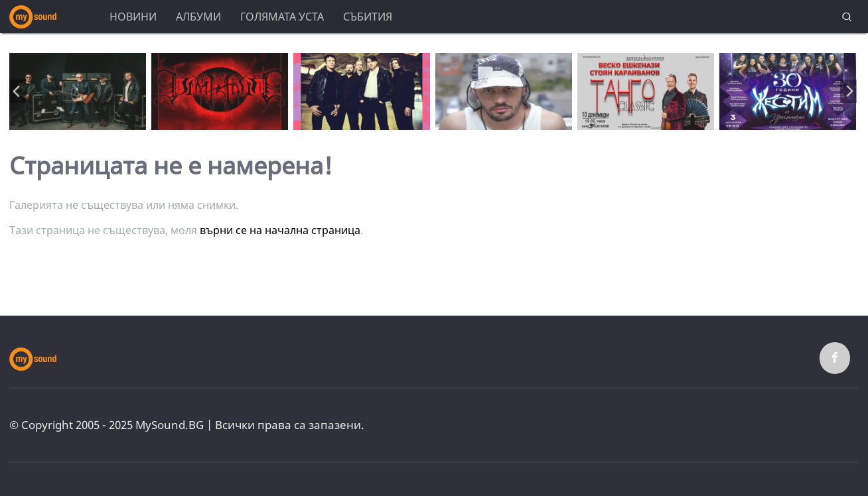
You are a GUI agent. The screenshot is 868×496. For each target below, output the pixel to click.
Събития (368, 17)
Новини (133, 17)
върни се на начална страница (280, 230)
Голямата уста (282, 17)
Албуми (198, 17)
